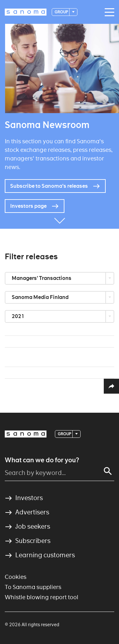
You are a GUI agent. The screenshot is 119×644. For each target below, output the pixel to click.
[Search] (108, 471)
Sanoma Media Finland (41, 297)
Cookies (16, 577)
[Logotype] (26, 12)
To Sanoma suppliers (33, 587)
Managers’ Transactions (42, 278)
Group (62, 12)
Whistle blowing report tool (42, 597)
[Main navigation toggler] (108, 12)
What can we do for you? (42, 460)
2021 (19, 316)
